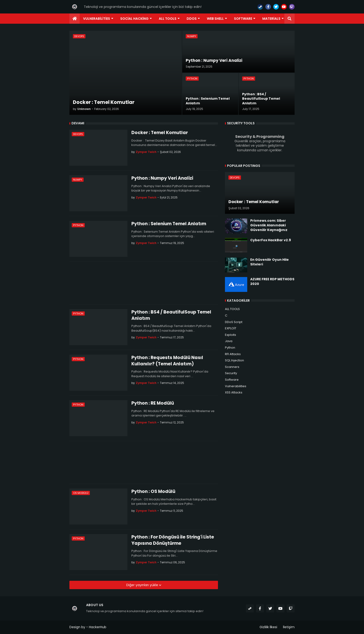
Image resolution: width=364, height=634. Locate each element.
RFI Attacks (233, 354)
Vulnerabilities (236, 386)
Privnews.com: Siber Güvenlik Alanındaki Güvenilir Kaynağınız (269, 225)
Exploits (231, 335)
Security (231, 373)
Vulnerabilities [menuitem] (97, 19)
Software (232, 380)
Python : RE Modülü (153, 403)
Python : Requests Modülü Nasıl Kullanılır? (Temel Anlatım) (167, 361)
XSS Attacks (234, 392)
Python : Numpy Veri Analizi (162, 178)
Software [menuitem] (243, 19)
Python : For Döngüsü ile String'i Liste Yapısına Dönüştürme (173, 540)
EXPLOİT (231, 328)
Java (229, 341)
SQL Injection (234, 360)
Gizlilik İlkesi (268, 627)
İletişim (289, 627)
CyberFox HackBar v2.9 (271, 240)
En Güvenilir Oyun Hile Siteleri (270, 262)
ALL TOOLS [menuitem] (168, 19)
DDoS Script (234, 322)
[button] (289, 19)
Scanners (232, 367)
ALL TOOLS (232, 309)
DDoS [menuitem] (192, 19)
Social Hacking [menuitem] (134, 19)
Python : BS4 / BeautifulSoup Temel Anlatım (171, 315)
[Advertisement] (144, 283)
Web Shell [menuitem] (215, 19)
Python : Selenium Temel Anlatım (169, 224)
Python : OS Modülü (153, 492)
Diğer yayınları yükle (143, 585)
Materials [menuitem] (271, 19)
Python (230, 348)
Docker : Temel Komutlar (160, 133)
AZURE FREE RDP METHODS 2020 (272, 282)
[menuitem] (75, 19)
